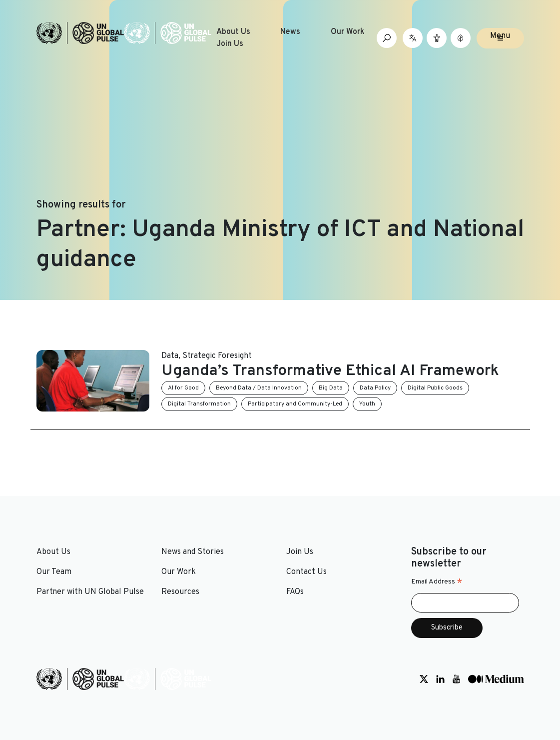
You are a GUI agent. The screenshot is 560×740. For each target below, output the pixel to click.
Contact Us (306, 572)
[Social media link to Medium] (496, 679)
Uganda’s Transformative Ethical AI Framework (330, 371)
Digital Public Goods (435, 388)
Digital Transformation (199, 404)
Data (170, 356)
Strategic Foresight (217, 356)
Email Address (437, 582)
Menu (500, 36)
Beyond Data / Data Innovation (259, 388)
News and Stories (193, 552)
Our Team (54, 572)
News (290, 32)
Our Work (348, 32)
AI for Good (183, 388)
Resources (180, 592)
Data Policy (375, 388)
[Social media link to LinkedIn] (440, 679)
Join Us (230, 44)
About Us (233, 32)
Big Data (331, 388)
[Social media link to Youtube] (456, 679)
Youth (367, 404)
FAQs (295, 592)
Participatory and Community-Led (295, 404)
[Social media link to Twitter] (424, 679)
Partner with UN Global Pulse (90, 592)
